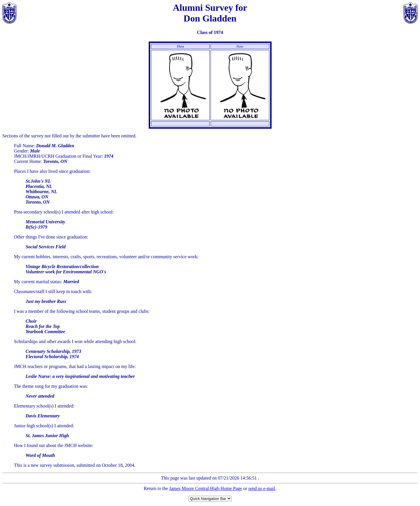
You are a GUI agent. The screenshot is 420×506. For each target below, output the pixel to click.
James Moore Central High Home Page (205, 488)
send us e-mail (262, 488)
